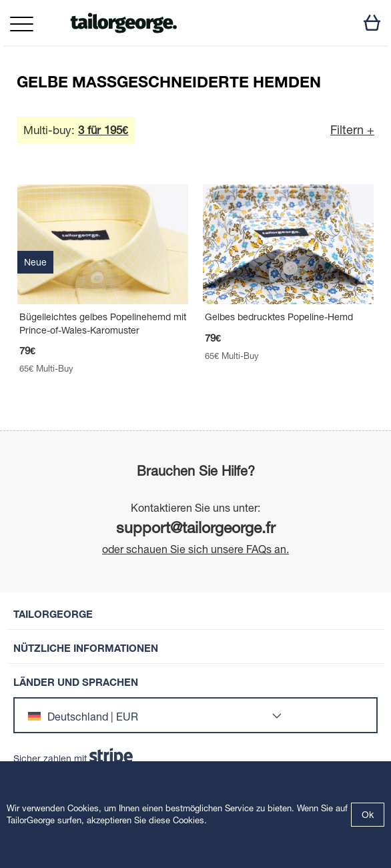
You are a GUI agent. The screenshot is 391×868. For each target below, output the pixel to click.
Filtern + (352, 130)
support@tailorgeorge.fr (196, 527)
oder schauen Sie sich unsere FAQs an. (195, 549)
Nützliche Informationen (86, 648)
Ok (368, 815)
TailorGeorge (53, 614)
